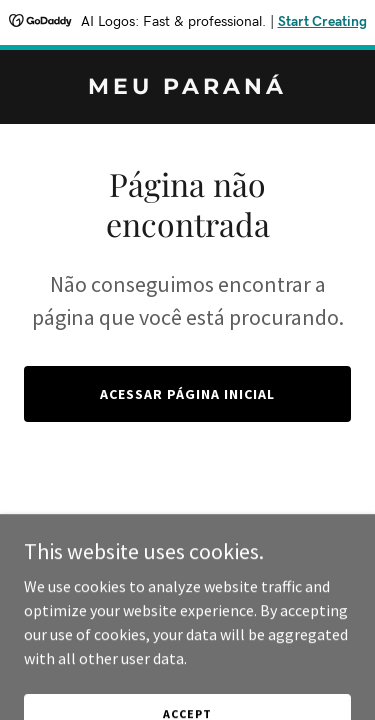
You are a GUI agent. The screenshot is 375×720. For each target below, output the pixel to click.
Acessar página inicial (187, 394)
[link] (187, 88)
